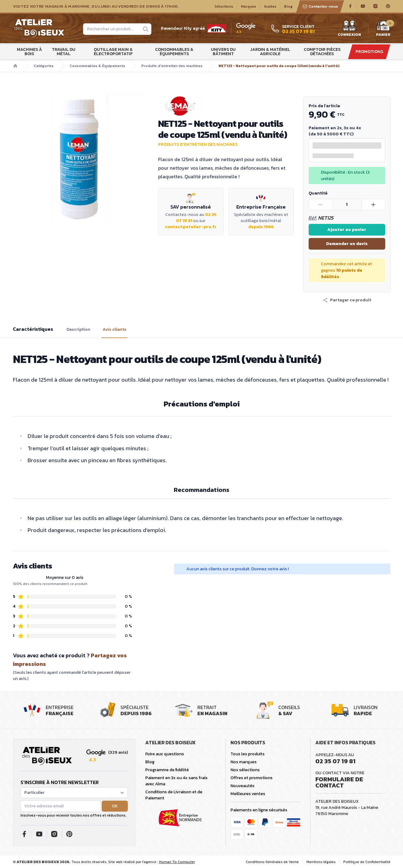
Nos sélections (245, 770)
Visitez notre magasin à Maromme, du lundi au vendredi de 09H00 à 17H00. (96, 6)
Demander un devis (347, 244)
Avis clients (114, 330)
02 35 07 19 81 (335, 761)
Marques (249, 6)
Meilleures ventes (248, 794)
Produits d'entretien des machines (172, 66)
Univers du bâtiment (223, 52)
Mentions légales (321, 862)
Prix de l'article (324, 106)
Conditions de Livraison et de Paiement (174, 795)
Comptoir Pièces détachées (322, 52)
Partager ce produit (347, 300)
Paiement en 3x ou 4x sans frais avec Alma (176, 781)
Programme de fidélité (167, 770)
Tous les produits (247, 754)
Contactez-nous (320, 6)
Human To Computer (177, 862)
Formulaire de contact (339, 782)
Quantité (318, 193)
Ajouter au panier (347, 230)
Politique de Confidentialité (367, 862)
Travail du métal (64, 52)
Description (78, 330)
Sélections (224, 6)
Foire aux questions (165, 754)
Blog (288, 6)
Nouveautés (242, 786)
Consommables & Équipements (174, 52)
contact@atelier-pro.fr (191, 227)
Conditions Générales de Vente (272, 862)
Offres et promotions (251, 778)
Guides (270, 6)
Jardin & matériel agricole (270, 52)
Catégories (44, 66)
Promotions (369, 52)
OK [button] (115, 806)
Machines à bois (29, 52)
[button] (347, 300)
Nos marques (243, 762)
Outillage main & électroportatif (113, 52)
